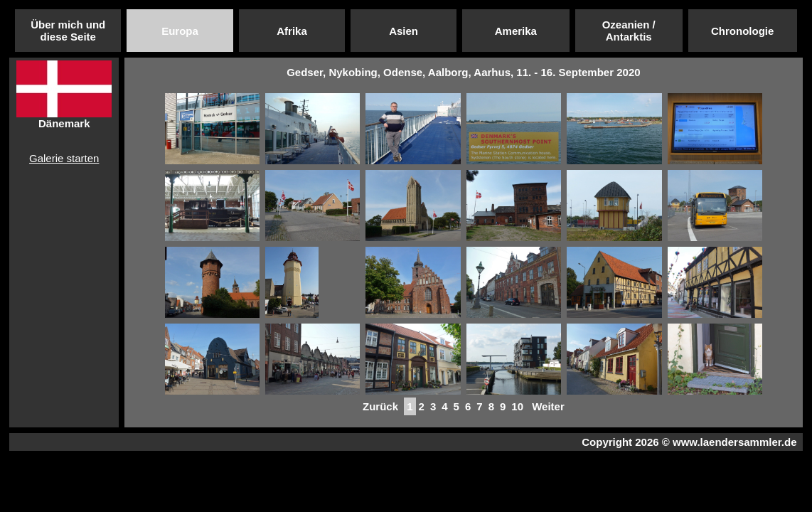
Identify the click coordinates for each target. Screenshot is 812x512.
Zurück (380, 406)
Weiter (548, 406)
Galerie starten (64, 158)
